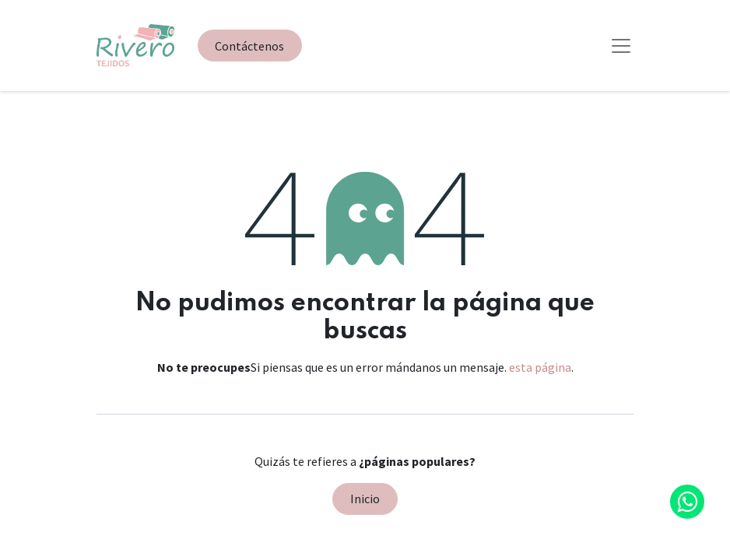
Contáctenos (249, 46)
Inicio (365, 499)
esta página (540, 367)
